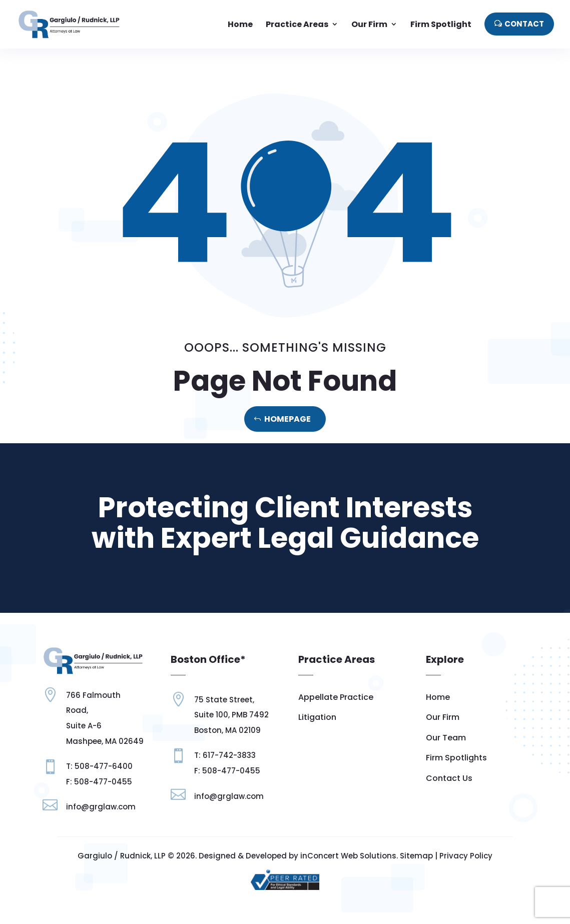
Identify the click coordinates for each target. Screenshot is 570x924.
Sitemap (416, 856)
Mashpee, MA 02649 (105, 741)
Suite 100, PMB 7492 (231, 715)
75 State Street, (224, 700)
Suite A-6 (84, 726)
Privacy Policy (466, 856)
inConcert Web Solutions (348, 856)
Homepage (288, 419)
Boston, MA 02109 (227, 730)
